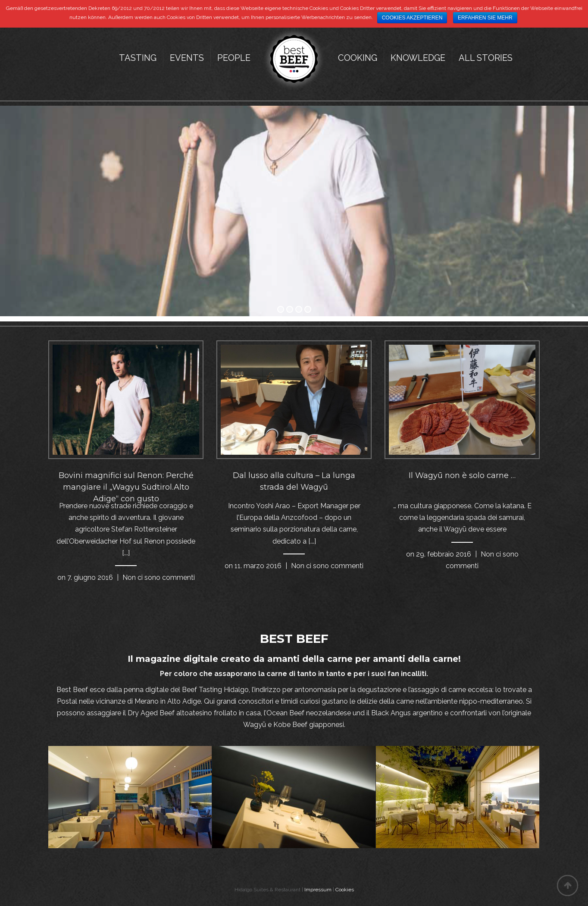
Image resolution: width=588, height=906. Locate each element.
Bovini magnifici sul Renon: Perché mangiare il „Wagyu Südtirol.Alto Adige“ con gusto (126, 487)
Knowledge (418, 58)
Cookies (345, 890)
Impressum (318, 890)
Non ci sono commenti (159, 577)
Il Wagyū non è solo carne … (462, 475)
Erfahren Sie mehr (485, 18)
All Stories (486, 58)
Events (187, 58)
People (234, 58)
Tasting (138, 58)
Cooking (358, 58)
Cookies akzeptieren (412, 18)
